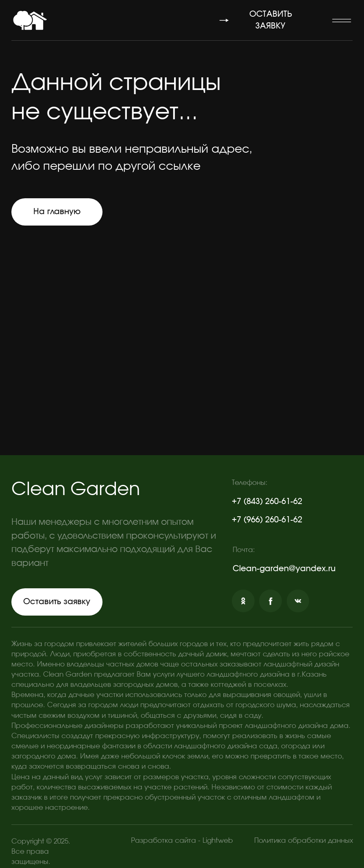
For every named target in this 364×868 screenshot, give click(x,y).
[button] (341, 20)
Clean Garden (76, 490)
